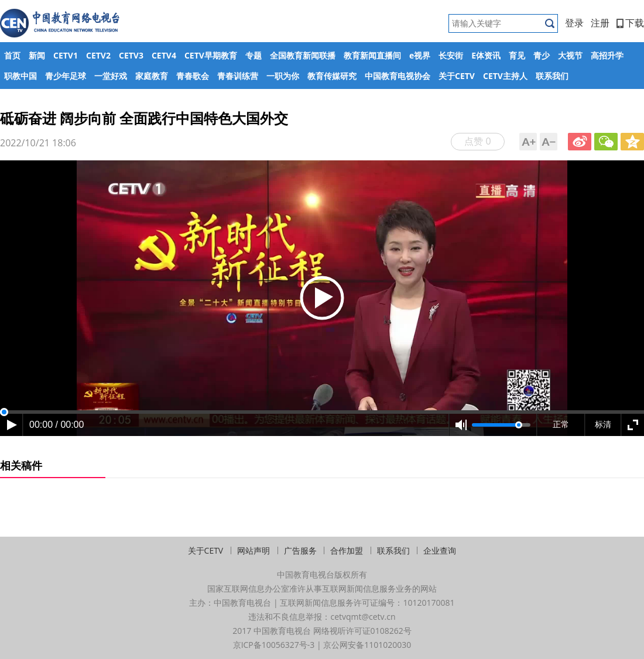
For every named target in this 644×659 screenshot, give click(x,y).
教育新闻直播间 (372, 55)
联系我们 (552, 76)
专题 (254, 55)
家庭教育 (152, 76)
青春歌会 (193, 76)
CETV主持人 (505, 76)
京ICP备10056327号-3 (274, 645)
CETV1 (66, 55)
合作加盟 (347, 550)
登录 (574, 23)
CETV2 (98, 55)
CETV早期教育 (211, 55)
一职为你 (283, 76)
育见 (517, 55)
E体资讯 (486, 55)
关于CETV (457, 76)
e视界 (420, 55)
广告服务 (300, 550)
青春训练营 (238, 76)
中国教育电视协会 (398, 76)
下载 (630, 23)
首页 (12, 55)
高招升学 (607, 55)
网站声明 (254, 550)
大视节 (570, 55)
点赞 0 (477, 141)
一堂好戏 (111, 76)
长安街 (451, 55)
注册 (600, 23)
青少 (542, 55)
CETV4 (164, 55)
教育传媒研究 (332, 76)
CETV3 (131, 55)
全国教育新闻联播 (303, 55)
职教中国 (20, 76)
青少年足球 (66, 76)
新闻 (37, 55)
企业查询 (440, 550)
